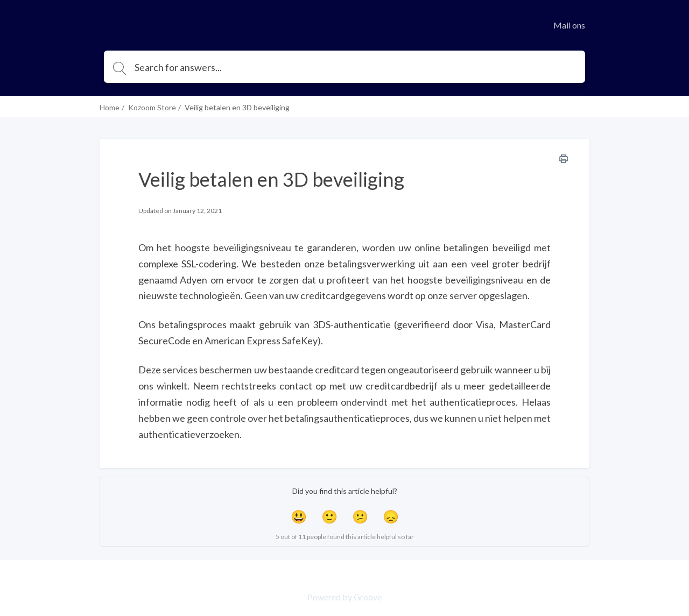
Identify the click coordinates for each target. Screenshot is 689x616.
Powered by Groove (344, 597)
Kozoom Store (152, 107)
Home (110, 107)
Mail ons (569, 25)
